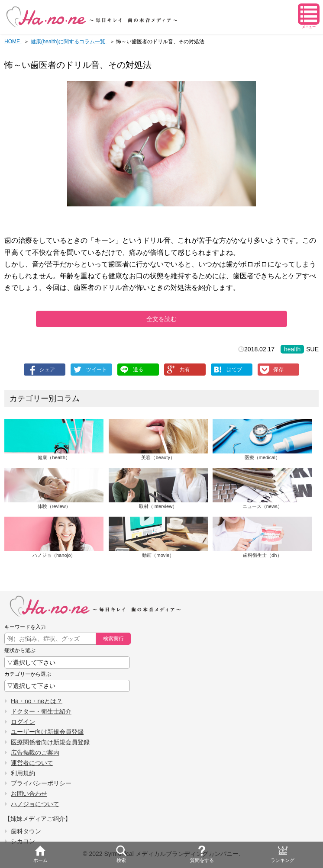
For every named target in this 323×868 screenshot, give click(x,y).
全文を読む (161, 319)
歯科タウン (26, 831)
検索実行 (113, 639)
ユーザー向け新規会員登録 (47, 732)
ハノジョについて (35, 804)
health (292, 349)
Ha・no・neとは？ (37, 701)
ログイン (23, 722)
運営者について (32, 763)
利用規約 (23, 773)
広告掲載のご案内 (35, 752)
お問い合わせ (29, 794)
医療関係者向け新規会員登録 (50, 742)
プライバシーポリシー (41, 783)
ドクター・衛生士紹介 (41, 711)
